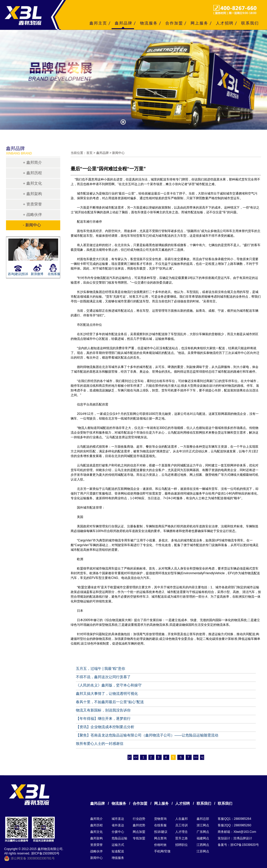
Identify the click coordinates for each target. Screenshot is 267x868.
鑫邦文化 (96, 832)
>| (202, 757)
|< (130, 757)
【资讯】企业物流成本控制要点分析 (105, 727)
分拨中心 (118, 832)
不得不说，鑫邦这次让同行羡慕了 (103, 677)
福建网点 (203, 838)
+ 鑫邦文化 (32, 183)
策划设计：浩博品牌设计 (235, 838)
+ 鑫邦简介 (32, 162)
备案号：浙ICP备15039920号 (238, 845)
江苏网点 (203, 851)
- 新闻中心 (32, 225)
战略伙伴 (96, 851)
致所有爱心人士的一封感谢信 (100, 744)
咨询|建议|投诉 (17, 274)
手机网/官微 (162, 851)
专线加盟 (139, 838)
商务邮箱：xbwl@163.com (237, 832)
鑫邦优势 (139, 825)
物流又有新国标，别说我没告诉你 (103, 710)
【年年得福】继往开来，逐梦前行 (103, 719)
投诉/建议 (161, 832)
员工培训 (181, 825)
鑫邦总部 (203, 819)
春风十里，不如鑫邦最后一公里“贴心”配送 (110, 702)
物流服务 (149, 23)
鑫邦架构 (96, 838)
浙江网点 (203, 825)
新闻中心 (96, 858)
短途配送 (118, 851)
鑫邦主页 (98, 23)
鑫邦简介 (96, 819)
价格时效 (160, 845)
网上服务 (199, 23)
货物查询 (160, 819)
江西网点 (203, 845)
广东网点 (203, 832)
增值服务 (118, 858)
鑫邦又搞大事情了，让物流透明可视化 (107, 694)
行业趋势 (139, 819)
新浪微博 (37, 274)
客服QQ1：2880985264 (234, 819)
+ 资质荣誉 (32, 204)
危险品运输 (119, 838)
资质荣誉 (96, 845)
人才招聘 (225, 23)
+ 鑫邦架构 (32, 194)
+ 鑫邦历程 (32, 173)
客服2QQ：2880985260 (234, 825)
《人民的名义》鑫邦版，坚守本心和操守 (109, 685)
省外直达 (118, 825)
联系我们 (250, 23)
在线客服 (54, 274)
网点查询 (160, 838)
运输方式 (118, 845)
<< (136, 757)
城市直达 (118, 819)
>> (196, 757)
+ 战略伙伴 (32, 214)
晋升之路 (181, 838)
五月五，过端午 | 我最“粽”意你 (101, 669)
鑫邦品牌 (124, 23)
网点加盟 (139, 832)
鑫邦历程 (96, 825)
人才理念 (181, 832)
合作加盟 (174, 23)
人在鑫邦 (181, 819)
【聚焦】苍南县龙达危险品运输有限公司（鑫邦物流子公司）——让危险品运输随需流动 (147, 735)
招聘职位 (181, 845)
